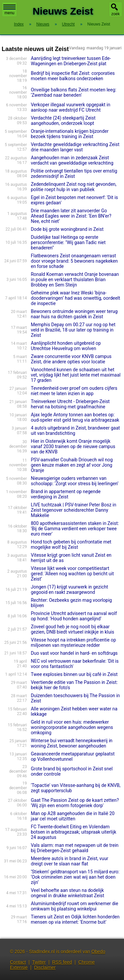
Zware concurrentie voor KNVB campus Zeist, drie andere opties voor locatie (71, 359)
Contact (18, 962)
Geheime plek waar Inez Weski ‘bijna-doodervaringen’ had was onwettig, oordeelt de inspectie (75, 298)
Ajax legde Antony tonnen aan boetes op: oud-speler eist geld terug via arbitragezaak (75, 417)
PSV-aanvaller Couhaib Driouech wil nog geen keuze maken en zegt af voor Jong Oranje (72, 465)
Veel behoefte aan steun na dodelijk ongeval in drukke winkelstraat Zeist (67, 893)
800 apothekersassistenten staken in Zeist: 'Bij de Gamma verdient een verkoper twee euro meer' (75, 529)
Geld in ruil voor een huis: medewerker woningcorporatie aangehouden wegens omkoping (72, 727)
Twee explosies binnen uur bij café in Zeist (74, 674)
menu (9, 10)
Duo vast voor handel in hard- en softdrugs (74, 653)
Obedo (98, 952)
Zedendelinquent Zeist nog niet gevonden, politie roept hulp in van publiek (74, 187)
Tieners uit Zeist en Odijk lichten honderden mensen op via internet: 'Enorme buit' (75, 919)
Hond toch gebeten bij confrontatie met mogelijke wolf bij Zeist (71, 544)
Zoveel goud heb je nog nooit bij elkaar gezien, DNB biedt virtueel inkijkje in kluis (72, 629)
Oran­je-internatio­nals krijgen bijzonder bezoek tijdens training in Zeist (70, 134)
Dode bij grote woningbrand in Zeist (67, 229)
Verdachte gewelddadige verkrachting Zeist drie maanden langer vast (75, 147)
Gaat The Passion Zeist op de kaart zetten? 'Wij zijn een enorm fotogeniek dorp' (75, 803)
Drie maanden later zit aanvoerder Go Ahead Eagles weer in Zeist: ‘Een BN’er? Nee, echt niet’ (71, 216)
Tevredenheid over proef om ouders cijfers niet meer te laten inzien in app (74, 391)
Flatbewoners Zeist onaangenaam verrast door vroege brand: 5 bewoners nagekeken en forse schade (74, 261)
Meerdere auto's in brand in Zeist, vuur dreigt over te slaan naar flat (69, 861)
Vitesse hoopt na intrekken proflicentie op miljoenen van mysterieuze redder (73, 643)
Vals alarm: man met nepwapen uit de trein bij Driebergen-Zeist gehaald (75, 848)
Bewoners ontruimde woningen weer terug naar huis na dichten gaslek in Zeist (74, 314)
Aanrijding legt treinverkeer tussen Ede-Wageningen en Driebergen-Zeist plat (71, 61)
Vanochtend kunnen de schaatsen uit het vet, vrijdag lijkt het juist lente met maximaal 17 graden (76, 375)
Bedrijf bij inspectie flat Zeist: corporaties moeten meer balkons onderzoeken (73, 76)
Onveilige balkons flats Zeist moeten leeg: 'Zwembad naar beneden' (73, 92)
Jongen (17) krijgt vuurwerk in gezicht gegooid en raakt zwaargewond (69, 590)
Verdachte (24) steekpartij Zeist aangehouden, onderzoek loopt (63, 121)
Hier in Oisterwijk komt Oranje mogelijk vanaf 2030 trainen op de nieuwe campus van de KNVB (73, 446)
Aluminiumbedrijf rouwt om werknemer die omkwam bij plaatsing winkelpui (74, 906)
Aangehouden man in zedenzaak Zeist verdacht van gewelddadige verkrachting (72, 160)
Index (19, 24)
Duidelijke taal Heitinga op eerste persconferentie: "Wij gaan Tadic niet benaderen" (68, 242)
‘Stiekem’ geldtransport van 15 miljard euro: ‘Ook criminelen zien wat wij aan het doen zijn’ (75, 877)
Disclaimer (45, 967)
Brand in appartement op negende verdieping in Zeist (66, 494)
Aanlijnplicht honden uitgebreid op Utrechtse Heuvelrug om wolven (66, 346)
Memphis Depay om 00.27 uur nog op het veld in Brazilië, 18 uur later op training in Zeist (73, 330)
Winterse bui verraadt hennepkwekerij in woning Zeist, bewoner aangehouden (72, 743)
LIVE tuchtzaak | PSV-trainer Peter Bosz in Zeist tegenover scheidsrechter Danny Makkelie (73, 510)
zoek (116, 14)
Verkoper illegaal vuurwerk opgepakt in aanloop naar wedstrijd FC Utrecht (70, 107)
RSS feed (62, 962)
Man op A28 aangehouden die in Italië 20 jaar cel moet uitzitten (73, 816)
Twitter (39, 962)
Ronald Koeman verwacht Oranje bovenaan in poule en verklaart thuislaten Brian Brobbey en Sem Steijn (75, 280)
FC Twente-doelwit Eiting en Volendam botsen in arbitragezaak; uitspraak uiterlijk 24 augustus (73, 832)
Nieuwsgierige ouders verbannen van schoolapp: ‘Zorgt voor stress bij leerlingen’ (75, 481)
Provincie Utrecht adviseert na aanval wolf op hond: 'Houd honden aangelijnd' (74, 616)
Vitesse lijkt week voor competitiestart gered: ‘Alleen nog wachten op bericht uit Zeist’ (72, 574)
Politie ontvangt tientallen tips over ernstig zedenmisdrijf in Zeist (74, 174)
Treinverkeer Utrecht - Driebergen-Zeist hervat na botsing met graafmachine (70, 404)
